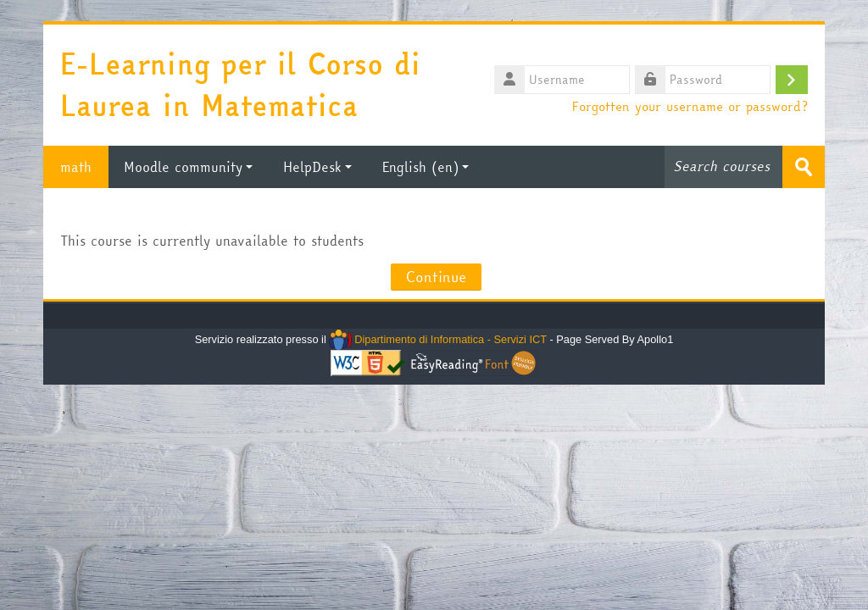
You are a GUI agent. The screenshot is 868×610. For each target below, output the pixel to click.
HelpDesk (317, 167)
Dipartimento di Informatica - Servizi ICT (438, 339)
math (76, 167)
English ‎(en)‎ (426, 167)
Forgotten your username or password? (690, 106)
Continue (436, 277)
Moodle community (188, 167)
